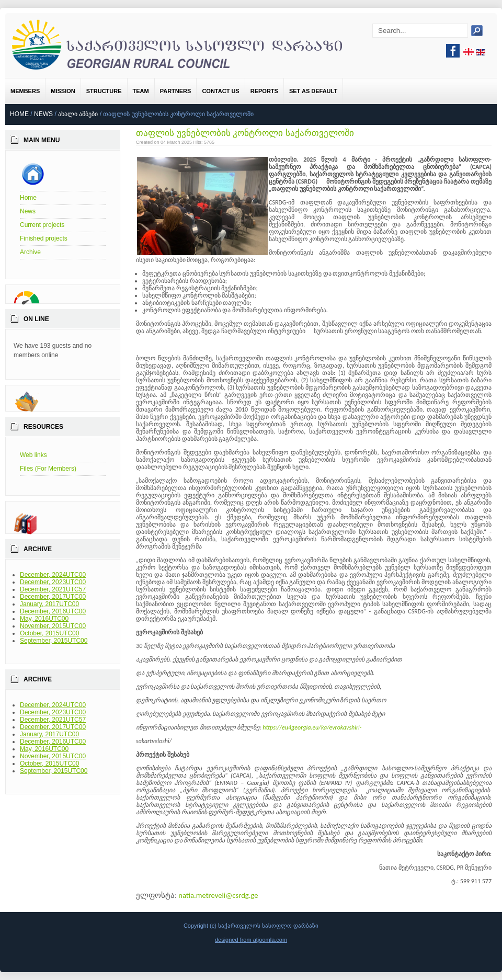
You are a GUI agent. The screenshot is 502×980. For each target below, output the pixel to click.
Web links (33, 455)
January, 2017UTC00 (49, 604)
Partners (176, 91)
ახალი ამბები (78, 114)
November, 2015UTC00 (53, 626)
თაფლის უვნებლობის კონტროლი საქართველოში (245, 133)
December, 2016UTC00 (53, 611)
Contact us (220, 91)
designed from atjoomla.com (251, 940)
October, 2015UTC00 (49, 633)
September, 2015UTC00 (54, 641)
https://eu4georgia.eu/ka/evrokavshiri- (312, 727)
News (43, 114)
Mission (63, 91)
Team (141, 91)
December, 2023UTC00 (53, 582)
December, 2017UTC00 (53, 597)
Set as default (313, 91)
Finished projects (44, 238)
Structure (104, 91)
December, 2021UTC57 (53, 589)
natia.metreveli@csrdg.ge (218, 895)
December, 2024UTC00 (53, 575)
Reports (264, 91)
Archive (30, 252)
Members (25, 91)
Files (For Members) (48, 469)
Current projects (42, 225)
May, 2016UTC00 (44, 619)
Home (19, 114)
